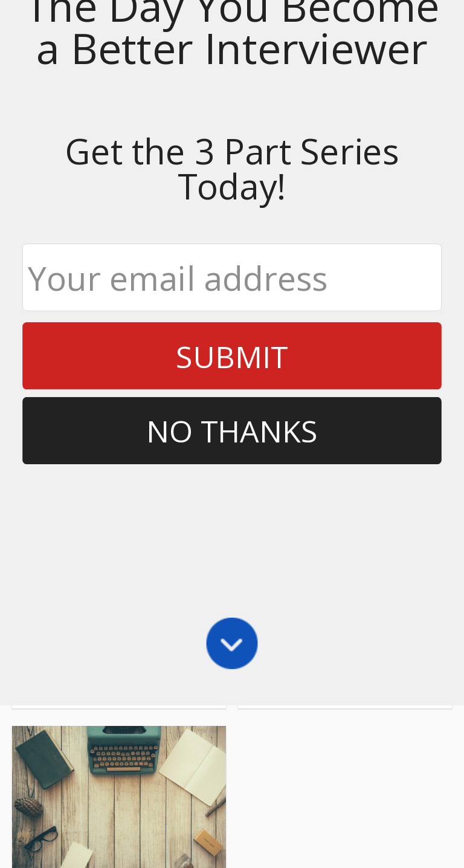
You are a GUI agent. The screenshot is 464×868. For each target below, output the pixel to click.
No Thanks (232, 159)
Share (49, 581)
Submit (232, 85)
